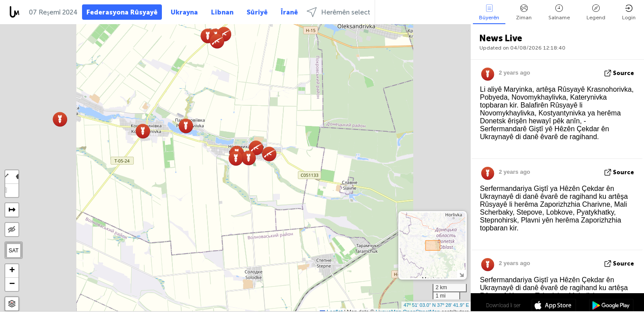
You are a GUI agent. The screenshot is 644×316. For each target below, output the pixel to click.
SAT (14, 251)
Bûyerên (489, 13)
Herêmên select (338, 12)
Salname (559, 13)
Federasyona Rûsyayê (122, 12)
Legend (596, 13)
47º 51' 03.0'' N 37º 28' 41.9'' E (436, 305)
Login (629, 13)
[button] (217, 41)
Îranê (289, 12)
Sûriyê (257, 12)
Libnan (222, 12)
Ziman (524, 13)
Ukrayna (184, 12)
